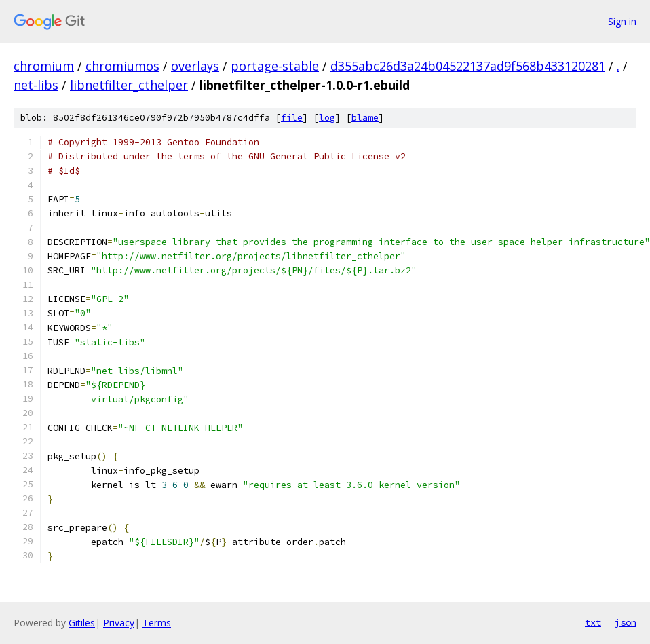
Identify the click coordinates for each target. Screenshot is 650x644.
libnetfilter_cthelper (129, 85)
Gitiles (82, 623)
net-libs (36, 85)
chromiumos (122, 66)
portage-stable (275, 66)
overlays (195, 66)
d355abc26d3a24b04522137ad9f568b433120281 (468, 66)
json (626, 622)
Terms (157, 623)
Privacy (119, 623)
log (327, 118)
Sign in (622, 21)
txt (593, 622)
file (292, 118)
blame (365, 118)
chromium (44, 66)
